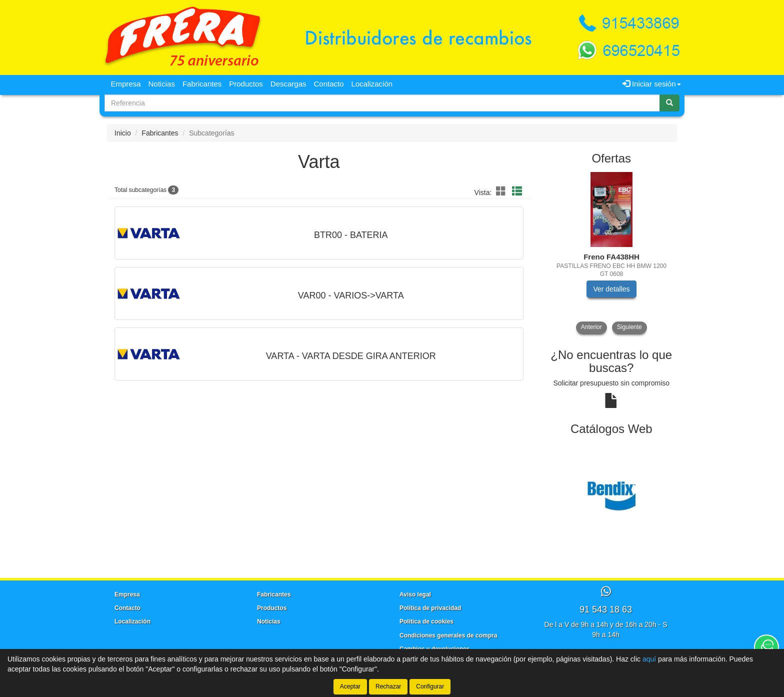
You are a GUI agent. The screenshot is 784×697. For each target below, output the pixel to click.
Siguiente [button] (629, 327)
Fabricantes (202, 84)
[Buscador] (382, 103)
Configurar (430, 686)
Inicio (123, 133)
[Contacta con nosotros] (766, 647)
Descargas (288, 84)
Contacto (329, 84)
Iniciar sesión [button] (652, 84)
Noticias (162, 84)
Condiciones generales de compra (448, 635)
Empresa (126, 84)
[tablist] (612, 253)
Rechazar (388, 686)
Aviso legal (415, 594)
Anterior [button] (591, 327)
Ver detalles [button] (611, 289)
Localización (372, 84)
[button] (502, 191)
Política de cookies (426, 621)
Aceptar (350, 686)
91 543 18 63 (606, 609)
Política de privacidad (430, 608)
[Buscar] (669, 103)
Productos (246, 84)
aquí (649, 659)
